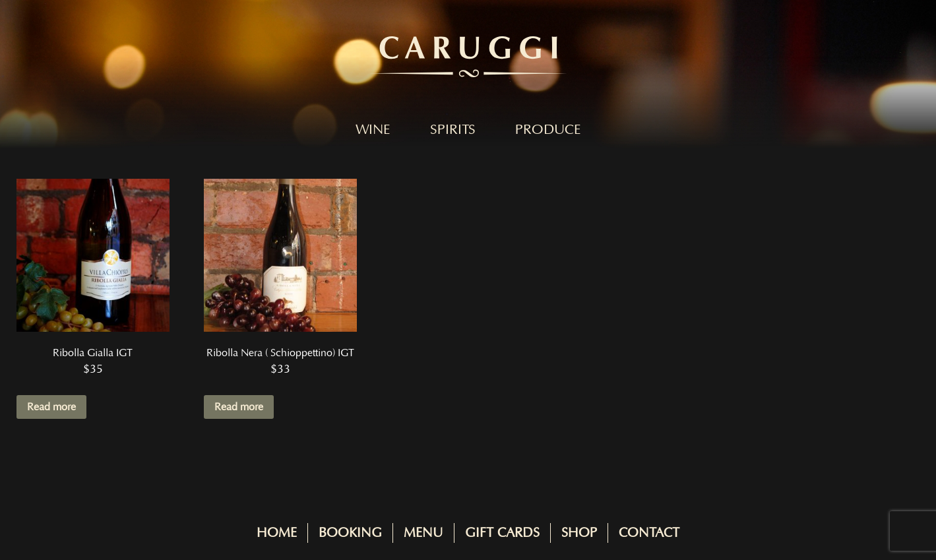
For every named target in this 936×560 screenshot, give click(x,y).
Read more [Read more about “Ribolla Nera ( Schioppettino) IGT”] (239, 407)
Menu (423, 533)
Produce (548, 130)
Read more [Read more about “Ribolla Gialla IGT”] (51, 407)
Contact (649, 533)
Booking (350, 533)
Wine (373, 130)
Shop (579, 533)
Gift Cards (502, 533)
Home (277, 533)
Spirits (453, 130)
